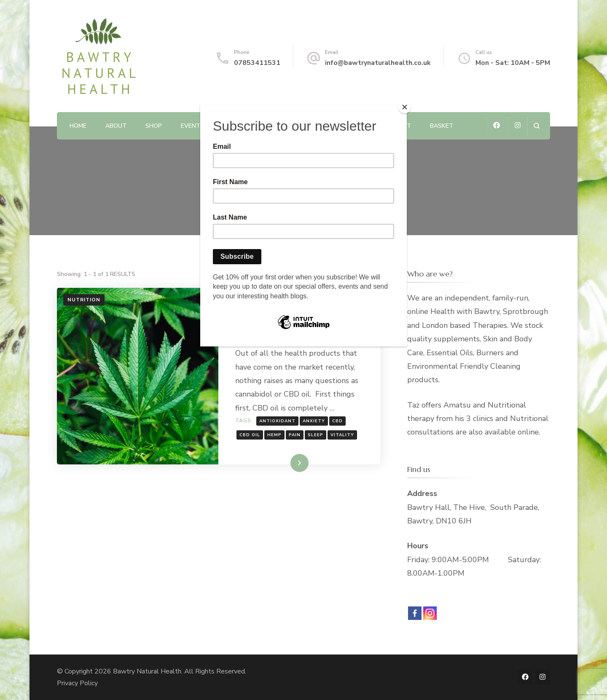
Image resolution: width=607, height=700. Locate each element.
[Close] (405, 107)
